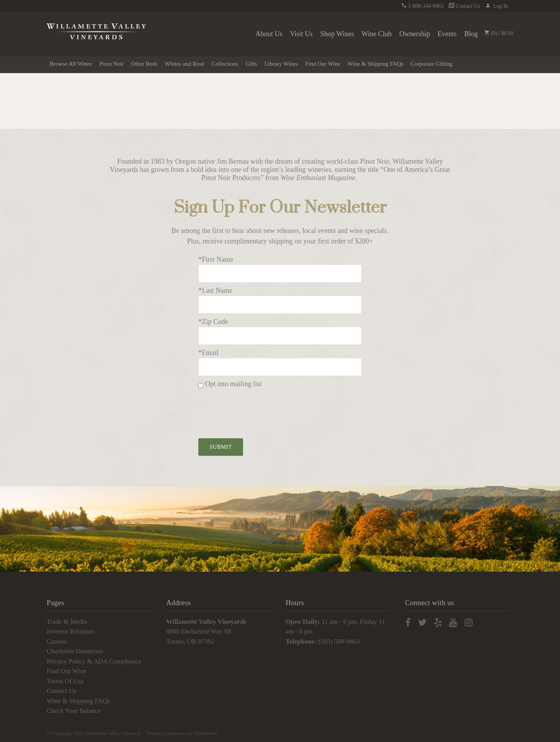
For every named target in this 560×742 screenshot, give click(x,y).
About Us (269, 34)
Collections (225, 64)
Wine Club (377, 34)
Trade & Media (67, 622)
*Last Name (215, 290)
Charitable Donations (75, 651)
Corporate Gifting (431, 64)
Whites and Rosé (185, 64)
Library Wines (281, 64)
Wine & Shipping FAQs (376, 64)
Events (447, 34)
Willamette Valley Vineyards (96, 31)
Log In (497, 6)
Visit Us (301, 34)
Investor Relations (71, 631)
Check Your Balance (74, 711)
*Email (208, 353)
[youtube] (453, 623)
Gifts (251, 64)
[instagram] (469, 623)
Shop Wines (337, 34)
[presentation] (257, 411)
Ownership (415, 34)
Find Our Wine (323, 64)
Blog (471, 34)
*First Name (216, 259)
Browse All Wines (71, 64)
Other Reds (144, 64)
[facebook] (408, 623)
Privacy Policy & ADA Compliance (94, 661)
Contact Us (464, 6)
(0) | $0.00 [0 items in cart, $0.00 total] (499, 33)
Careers (57, 641)
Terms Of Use (65, 681)
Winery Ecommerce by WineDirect (182, 733)
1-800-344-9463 (423, 6)
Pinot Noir (111, 64)
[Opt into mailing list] (201, 386)
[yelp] (438, 623)
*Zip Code (213, 322)
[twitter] (422, 623)
